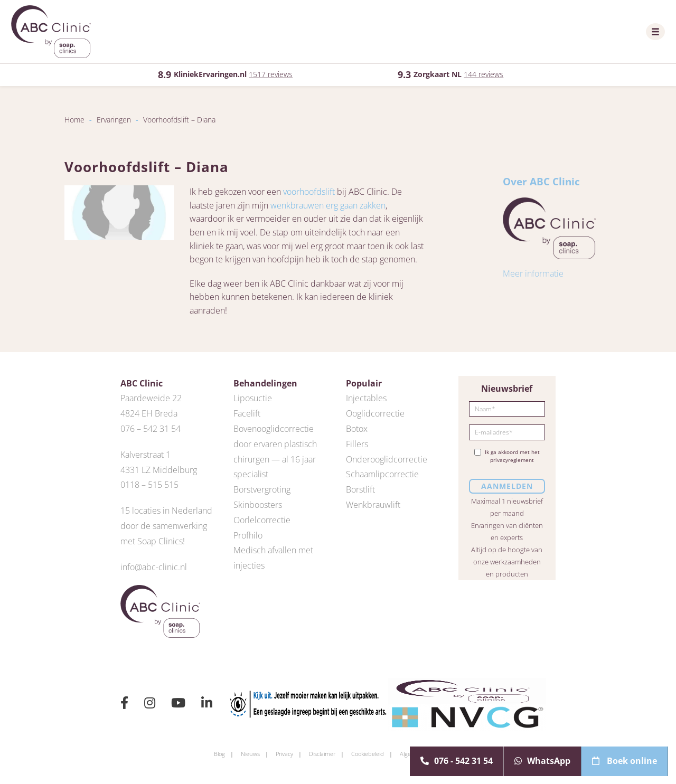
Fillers (357, 444)
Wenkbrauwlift (373, 505)
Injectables (366, 398)
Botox (357, 429)
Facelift (247, 413)
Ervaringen (114, 120)
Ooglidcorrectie (375, 413)
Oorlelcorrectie (262, 520)
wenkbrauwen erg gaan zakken (328, 205)
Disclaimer (322, 754)
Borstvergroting (262, 489)
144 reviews (483, 74)
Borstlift (360, 489)
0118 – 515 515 (149, 485)
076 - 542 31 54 (457, 761)
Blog (219, 754)
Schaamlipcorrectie (382, 474)
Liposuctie (253, 398)
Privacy (284, 754)
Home (74, 120)
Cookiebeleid (368, 754)
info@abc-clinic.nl (154, 567)
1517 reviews (271, 74)
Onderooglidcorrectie (387, 459)
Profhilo (248, 535)
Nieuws (250, 754)
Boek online (625, 761)
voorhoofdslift (309, 192)
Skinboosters (258, 505)
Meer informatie (533, 273)
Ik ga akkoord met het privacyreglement (507, 456)
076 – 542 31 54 (151, 429)
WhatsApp (542, 761)
